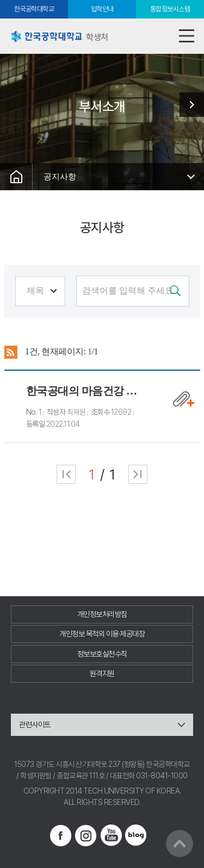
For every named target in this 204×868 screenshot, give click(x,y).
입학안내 (102, 9)
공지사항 (60, 176)
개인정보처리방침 (102, 614)
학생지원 (188, 105)
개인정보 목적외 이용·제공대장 (102, 634)
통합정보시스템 (170, 9)
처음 (66, 474)
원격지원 (102, 673)
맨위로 (180, 844)
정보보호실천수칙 (102, 654)
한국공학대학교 (34, 9)
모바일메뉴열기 (186, 36)
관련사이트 (35, 725)
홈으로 (16, 177)
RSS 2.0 (11, 352)
